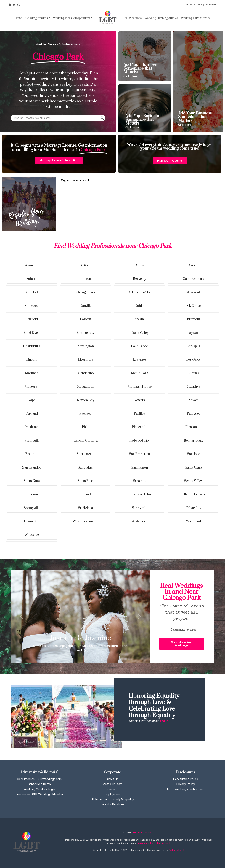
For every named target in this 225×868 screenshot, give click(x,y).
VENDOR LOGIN (194, 5)
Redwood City (139, 441)
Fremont (193, 319)
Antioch (86, 265)
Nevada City (86, 400)
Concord (32, 306)
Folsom (86, 319)
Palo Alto (193, 414)
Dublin (140, 306)
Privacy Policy (186, 784)
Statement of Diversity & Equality (112, 799)
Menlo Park (140, 373)
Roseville (32, 454)
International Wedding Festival (154, 844)
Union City (32, 521)
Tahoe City (193, 508)
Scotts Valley (193, 481)
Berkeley (140, 279)
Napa (32, 400)
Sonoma (32, 494)
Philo (86, 427)
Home (18, 18)
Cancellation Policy (186, 779)
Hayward (193, 333)
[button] (59, 160)
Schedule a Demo (39, 784)
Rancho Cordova (86, 441)
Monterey (32, 387)
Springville (32, 508)
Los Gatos (193, 360)
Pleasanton (193, 427)
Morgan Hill (86, 387)
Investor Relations (112, 804)
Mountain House (140, 387)
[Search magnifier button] (102, 118)
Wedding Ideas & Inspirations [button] (72, 18)
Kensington (86, 346)
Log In (164, 721)
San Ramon (139, 468)
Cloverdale (193, 292)
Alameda (32, 265)
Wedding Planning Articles (161, 18)
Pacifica (140, 414)
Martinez (32, 373)
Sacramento (86, 454)
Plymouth (32, 441)
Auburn (32, 279)
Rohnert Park (193, 441)
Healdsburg (32, 346)
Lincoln (32, 360)
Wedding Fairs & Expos (196, 18)
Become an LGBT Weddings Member (39, 794)
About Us (112, 779)
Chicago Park (86, 292)
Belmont (86, 279)
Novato (193, 400)
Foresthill (139, 319)
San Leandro (32, 468)
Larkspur (193, 346)
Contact (112, 789)
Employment (112, 794)
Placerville (139, 427)
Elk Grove (193, 306)
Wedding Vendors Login (39, 789)
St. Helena (86, 508)
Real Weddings (132, 18)
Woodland (193, 521)
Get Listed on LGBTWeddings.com (39, 779)
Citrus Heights (139, 292)
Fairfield (32, 319)
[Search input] (56, 118)
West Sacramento (86, 521)
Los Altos (140, 360)
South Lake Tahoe (140, 494)
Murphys (193, 387)
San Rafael (86, 468)
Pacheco (86, 414)
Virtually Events (177, 850)
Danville (86, 306)
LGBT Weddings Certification (186, 789)
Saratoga (140, 481)
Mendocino (86, 373)
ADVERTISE (210, 5)
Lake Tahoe (139, 346)
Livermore (86, 360)
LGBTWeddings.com (143, 833)
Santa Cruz (32, 481)
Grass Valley (139, 333)
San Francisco (139, 454)
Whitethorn (139, 521)
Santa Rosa (86, 481)
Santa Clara (193, 468)
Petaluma (32, 427)
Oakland (32, 414)
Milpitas (193, 373)
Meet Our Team (112, 784)
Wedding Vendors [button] (37, 18)
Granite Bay (86, 333)
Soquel (86, 494)
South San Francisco (193, 494)
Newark (140, 400)
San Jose (193, 454)
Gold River (32, 333)
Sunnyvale (139, 508)
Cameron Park (193, 279)
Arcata (193, 265)
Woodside (32, 535)
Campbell (32, 292)
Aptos (140, 265)
